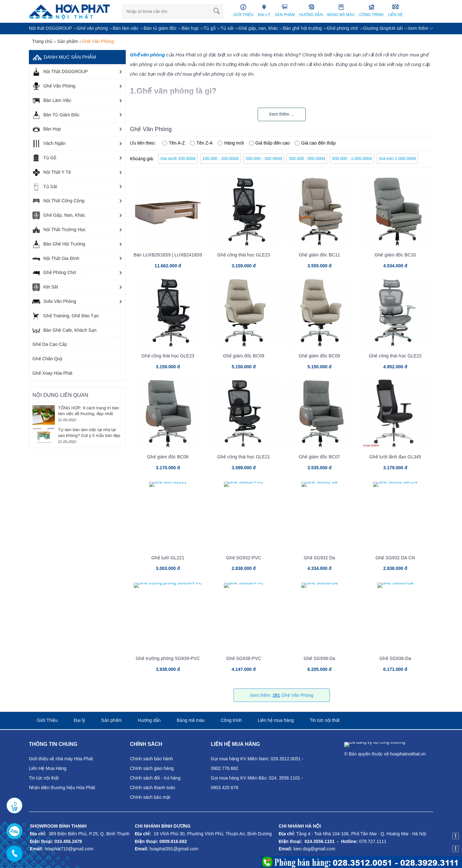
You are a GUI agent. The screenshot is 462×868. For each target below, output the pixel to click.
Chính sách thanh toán (153, 788)
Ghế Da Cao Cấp (50, 344)
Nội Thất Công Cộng (58, 201)
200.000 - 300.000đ (264, 159)
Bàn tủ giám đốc (160, 28)
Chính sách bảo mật (150, 797)
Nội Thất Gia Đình (56, 259)
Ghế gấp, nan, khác (258, 28)
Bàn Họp (47, 129)
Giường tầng (376, 28)
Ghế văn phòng (92, 28)
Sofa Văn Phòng (54, 302)
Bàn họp (190, 28)
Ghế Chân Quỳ (47, 359)
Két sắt (396, 28)
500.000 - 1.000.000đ (352, 159)
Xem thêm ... (282, 114)
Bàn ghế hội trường (302, 28)
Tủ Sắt (45, 187)
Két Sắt (45, 287)
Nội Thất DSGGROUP (60, 72)
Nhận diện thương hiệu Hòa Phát (62, 788)
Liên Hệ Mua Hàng (48, 768)
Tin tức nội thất (325, 720)
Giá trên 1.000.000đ (397, 159)
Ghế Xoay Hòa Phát (52, 373)
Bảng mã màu (191, 720)
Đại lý (79, 720)
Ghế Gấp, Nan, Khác (59, 215)
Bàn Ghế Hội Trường (59, 244)
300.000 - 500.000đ (307, 159)
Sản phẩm (111, 720)
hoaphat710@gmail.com (69, 849)
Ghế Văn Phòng (54, 86)
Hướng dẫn (149, 720)
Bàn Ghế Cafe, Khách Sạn (64, 330)
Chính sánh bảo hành (151, 759)
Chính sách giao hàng (152, 768)
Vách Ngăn (49, 144)
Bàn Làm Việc (52, 101)
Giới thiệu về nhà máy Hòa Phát (61, 759)
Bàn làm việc (126, 28)
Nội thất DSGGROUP (50, 28)
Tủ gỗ (209, 28)
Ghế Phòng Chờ (54, 273)
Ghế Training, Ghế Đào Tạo (65, 316)
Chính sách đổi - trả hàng (155, 778)
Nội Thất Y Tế (52, 172)
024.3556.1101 (319, 841)
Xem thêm (418, 28)
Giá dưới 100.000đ (178, 159)
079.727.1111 (373, 841)
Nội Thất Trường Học (59, 230)
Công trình (231, 720)
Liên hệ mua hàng (276, 720)
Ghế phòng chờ (342, 28)
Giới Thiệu (47, 720)
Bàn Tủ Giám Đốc (56, 115)
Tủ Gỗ (44, 158)
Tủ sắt (227, 28)
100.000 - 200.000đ (221, 159)
